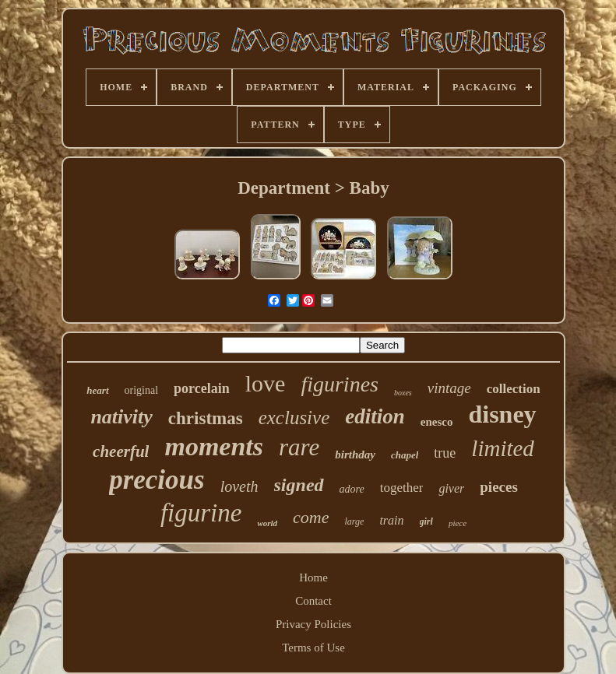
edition (375, 416)
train (391, 520)
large (355, 521)
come (311, 517)
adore (352, 489)
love (266, 383)
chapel (405, 455)
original (142, 390)
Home (313, 577)
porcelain (202, 388)
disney (502, 414)
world (267, 523)
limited (503, 448)
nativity (121, 417)
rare (299, 447)
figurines (340, 384)
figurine (201, 513)
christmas (206, 418)
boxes (403, 393)
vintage (449, 388)
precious (157, 480)
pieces (499, 487)
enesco (437, 422)
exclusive (294, 418)
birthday (355, 455)
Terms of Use (313, 648)
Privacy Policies (313, 624)
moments (214, 446)
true (445, 453)
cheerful (121, 451)
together (402, 488)
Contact (313, 601)
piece (458, 523)
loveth (239, 486)
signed (299, 485)
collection (514, 389)
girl (426, 521)
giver (451, 488)
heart (97, 390)
